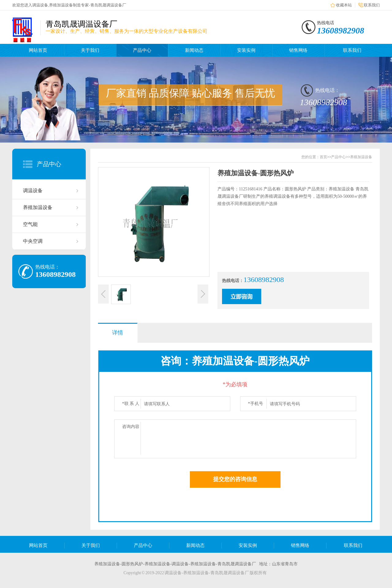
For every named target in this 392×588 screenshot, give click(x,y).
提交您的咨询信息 (235, 479)
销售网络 (298, 50)
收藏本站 (344, 5)
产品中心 (142, 50)
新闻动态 (194, 50)
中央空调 (33, 241)
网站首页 (38, 50)
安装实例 (246, 50)
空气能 (30, 224)
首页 (323, 157)
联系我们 (372, 5)
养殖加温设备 (38, 207)
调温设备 (33, 191)
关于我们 (90, 50)
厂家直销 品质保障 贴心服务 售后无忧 (191, 93)
